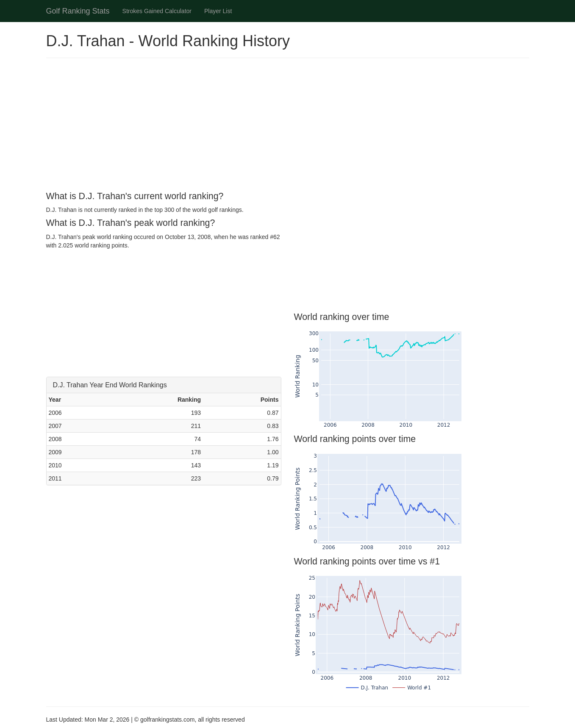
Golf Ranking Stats (78, 11)
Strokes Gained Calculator (157, 11)
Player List (218, 11)
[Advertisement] (288, 126)
